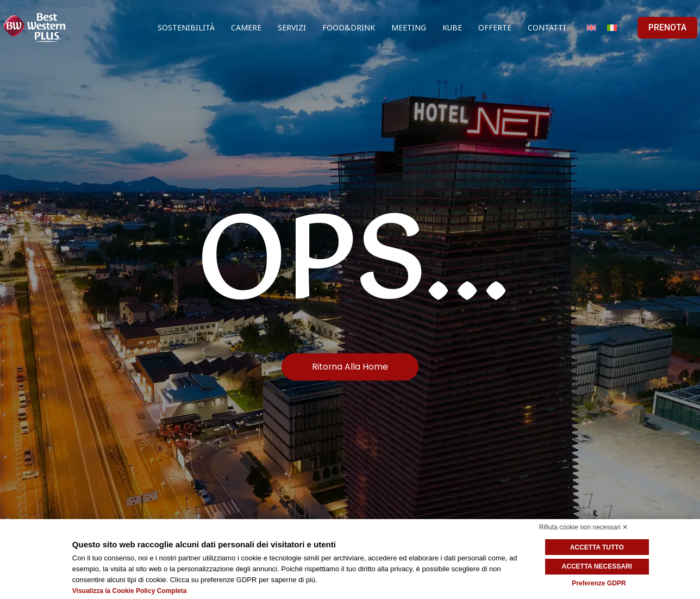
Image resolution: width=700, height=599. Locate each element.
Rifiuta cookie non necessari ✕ (583, 527)
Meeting (409, 27)
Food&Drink (349, 27)
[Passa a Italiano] (612, 27)
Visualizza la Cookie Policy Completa (130, 591)
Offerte (495, 27)
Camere (246, 27)
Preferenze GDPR (599, 583)
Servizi (292, 27)
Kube (452, 27)
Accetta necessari (599, 566)
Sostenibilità (186, 27)
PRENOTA (667, 27)
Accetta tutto (599, 547)
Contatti (547, 27)
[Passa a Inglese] (591, 27)
